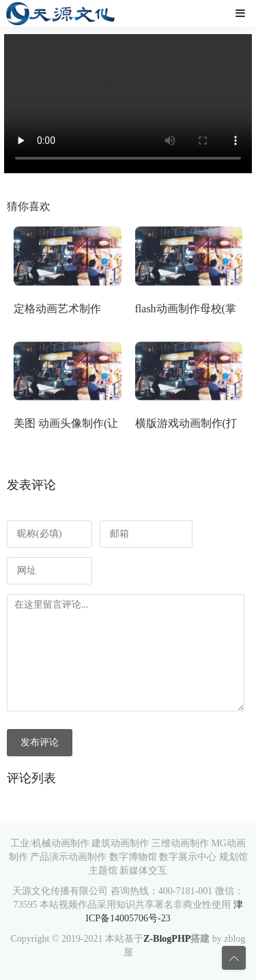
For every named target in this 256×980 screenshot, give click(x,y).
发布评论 (40, 742)
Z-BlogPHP (167, 939)
